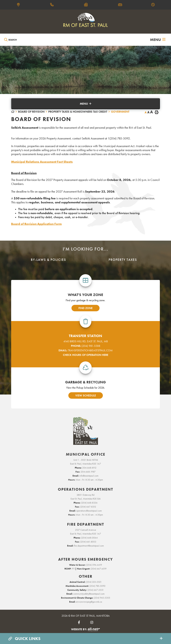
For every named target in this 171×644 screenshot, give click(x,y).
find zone (85, 308)
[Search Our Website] (20, 40)
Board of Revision (31, 112)
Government (120, 112)
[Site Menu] (85, 104)
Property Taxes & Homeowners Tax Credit (78, 112)
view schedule (86, 395)
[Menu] (158, 40)
